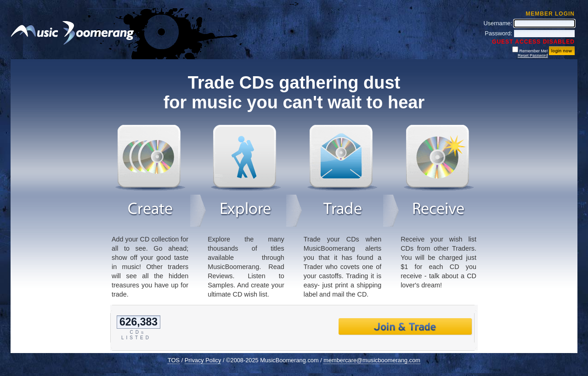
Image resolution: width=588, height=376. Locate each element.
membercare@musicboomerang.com (372, 360)
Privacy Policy (203, 360)
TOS (174, 360)
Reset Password (533, 56)
